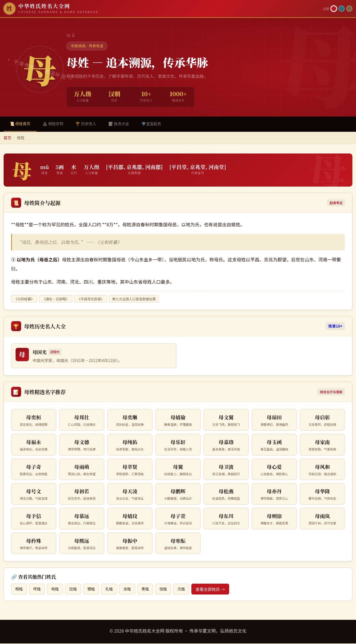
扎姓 (113, 589)
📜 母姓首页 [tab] (21, 124)
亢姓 (188, 589)
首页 (8, 138)
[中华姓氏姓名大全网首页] (161, 9)
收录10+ (335, 326)
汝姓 (131, 589)
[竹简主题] (349, 9)
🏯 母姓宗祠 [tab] (55, 124)
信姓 (169, 589)
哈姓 (57, 589)
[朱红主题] (334, 9)
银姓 (94, 589)
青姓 (150, 589)
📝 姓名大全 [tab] (124, 124)
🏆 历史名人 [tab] (90, 124)
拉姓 (75, 589)
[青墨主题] (342, 9)
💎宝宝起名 (158, 124)
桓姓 (19, 589)
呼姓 (38, 589)
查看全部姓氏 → (217, 589)
